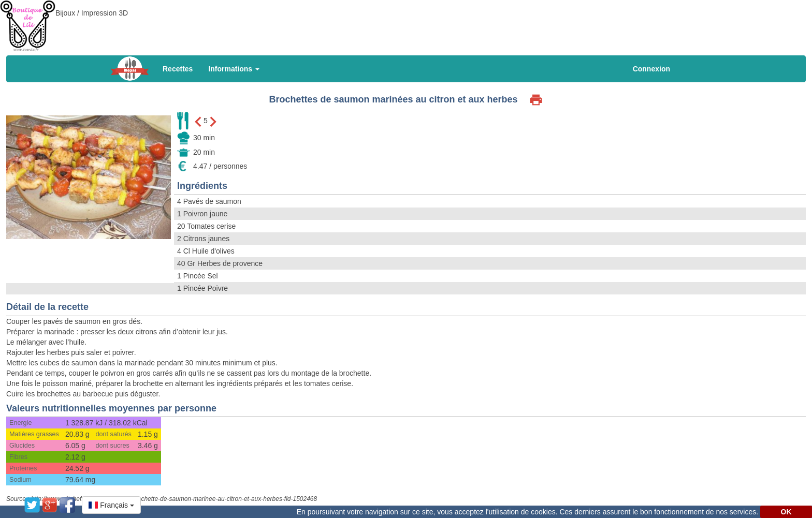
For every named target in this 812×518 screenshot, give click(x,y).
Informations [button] (234, 69)
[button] (111, 505)
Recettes (178, 69)
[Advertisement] (406, 23)
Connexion (651, 69)
